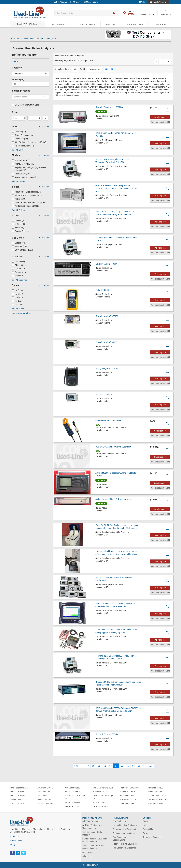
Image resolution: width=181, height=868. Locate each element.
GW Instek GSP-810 (19, 804)
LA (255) (17, 304)
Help (145, 825)
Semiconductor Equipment (124, 829)
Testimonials (16, 841)
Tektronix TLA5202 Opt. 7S (75, 797)
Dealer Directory (60, 24)
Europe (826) (19, 243)
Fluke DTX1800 (102, 290)
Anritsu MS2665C (18, 792)
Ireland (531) (19, 276)
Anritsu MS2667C (45, 792)
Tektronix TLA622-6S (129, 788)
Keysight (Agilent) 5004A (106, 264)
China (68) (18, 265)
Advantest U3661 (45, 788)
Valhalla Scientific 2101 (103, 788)
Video (142, 2)
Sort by (83, 69)
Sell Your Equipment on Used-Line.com (93, 827)
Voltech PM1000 (45, 800)
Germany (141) (20, 272)
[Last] (150, 766)
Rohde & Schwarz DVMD (107, 734)
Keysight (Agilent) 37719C (107, 316)
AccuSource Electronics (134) (26, 192)
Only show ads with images (25, 105)
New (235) (18, 228)
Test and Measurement (35, 39)
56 (128, 766)
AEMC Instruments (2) (23, 146)
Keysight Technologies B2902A (109, 107)
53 (111, 766)
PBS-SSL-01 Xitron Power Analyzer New (113, 447)
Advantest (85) (20, 139)
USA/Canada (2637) (22, 250)
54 (116, 766)
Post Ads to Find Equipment (125, 844)
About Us (15, 837)
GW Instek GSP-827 (129, 800)
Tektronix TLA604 (128, 804)
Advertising (87, 856)
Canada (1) (18, 262)
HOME (18, 39)
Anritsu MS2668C (73, 792)
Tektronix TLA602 (73, 806)
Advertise (111, 24)
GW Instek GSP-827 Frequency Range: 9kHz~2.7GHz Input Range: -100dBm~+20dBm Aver (116, 188)
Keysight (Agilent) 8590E (106, 342)
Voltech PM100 (127, 796)
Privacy (146, 833)
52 (105, 766)
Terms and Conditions (153, 837)
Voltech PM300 (17, 800)
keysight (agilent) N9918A (107, 368)
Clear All (16, 61)
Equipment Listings (27, 24)
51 (99, 766)
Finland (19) (19, 269)
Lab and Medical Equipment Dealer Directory (95, 840)
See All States (18, 309)
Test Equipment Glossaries (125, 848)
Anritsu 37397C (99, 802)
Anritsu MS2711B (18, 796)
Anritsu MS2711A (73, 802)
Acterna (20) (19, 132)
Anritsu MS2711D (45, 796)
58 (139, 766)
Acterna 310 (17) (21, 174)
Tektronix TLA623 (155, 788)
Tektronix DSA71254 (104, 395)
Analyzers (52, 39)
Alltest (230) (19, 199)
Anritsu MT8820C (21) (23, 164)
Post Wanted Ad (135, 24)
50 (93, 766)
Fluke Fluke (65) (21, 160)
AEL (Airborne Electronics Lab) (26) (29, 142)
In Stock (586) (20, 224)
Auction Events (87, 24)
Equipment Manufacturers (124, 833)
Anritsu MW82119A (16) (24, 177)
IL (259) (17, 301)
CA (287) (17, 290)
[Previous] (82, 766)
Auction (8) (18, 220)
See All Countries (20, 280)
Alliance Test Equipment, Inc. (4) (28, 195)
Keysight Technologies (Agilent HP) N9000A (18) (29, 169)
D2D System (88, 852)
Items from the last (63, 69)
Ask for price (160, 143)
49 (88, 766)
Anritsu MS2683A (155, 792)
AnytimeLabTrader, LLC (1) (25, 206)
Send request (160, 117)
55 (122, 766)
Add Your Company (91, 821)
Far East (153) (20, 246)
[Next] (144, 766)
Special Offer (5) (21, 231)
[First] (76, 766)
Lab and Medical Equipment (125, 825)
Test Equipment (120, 821)
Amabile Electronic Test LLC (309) (28, 202)
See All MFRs (18, 150)
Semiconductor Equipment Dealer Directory (94, 847)
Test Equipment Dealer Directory (92, 833)
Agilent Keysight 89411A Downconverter (113, 499)
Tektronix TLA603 (100, 806)
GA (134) (17, 297)
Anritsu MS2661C (128, 792)
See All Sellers (18, 210)
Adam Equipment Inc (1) (24, 135)
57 (133, 766)
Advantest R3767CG (19, 788)
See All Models (19, 182)
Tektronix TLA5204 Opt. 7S (103, 797)
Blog (13, 845)
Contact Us (160, 24)
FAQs (145, 821)
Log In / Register (160, 2)
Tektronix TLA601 (45, 804)
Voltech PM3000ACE (157, 796)
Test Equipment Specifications (120, 838)
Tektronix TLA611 (155, 804)
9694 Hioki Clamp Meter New (108, 421)
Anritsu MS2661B (100, 792)
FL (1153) (18, 294)
